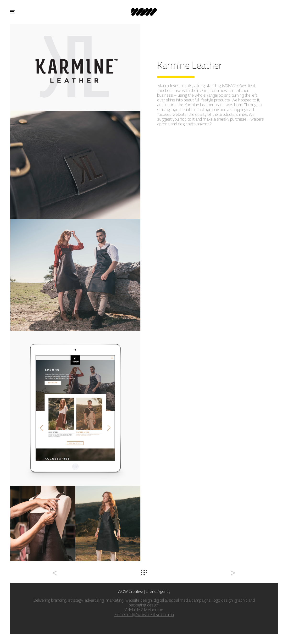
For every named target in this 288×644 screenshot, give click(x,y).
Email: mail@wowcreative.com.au (144, 614)
